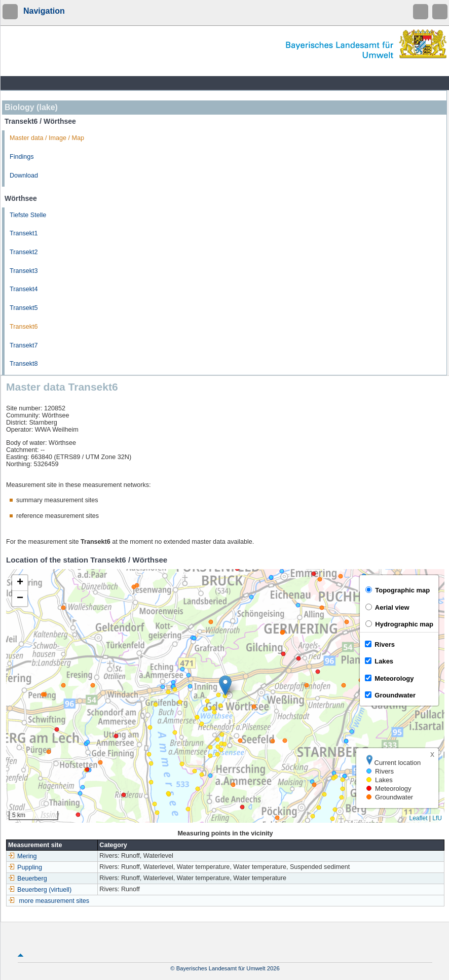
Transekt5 (24, 308)
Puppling (25, 867)
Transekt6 (24, 327)
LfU (437, 818)
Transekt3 (24, 271)
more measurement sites (54, 901)
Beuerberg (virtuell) (40, 890)
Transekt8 (24, 364)
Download (24, 176)
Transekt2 (24, 252)
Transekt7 (24, 345)
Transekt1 (24, 233)
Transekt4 (24, 289)
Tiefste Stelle (28, 215)
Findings (22, 157)
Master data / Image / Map (47, 138)
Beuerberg (28, 879)
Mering (23, 856)
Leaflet (418, 818)
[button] (225, 686)
